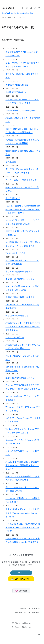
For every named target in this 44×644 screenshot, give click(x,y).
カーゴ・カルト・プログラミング (21, 180)
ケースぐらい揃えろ (15, 338)
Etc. (31, 13)
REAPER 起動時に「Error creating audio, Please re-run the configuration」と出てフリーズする (23, 209)
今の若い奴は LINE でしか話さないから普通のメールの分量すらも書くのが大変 (23, 528)
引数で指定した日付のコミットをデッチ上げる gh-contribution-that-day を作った (22, 513)
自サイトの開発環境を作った (19, 272)
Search (28, 623)
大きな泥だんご (13, 199)
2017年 (22, 17)
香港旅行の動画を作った (17, 85)
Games (20, 13)
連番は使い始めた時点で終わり (20, 378)
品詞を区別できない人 (16, 92)
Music (13, 13)
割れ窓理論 (11, 162)
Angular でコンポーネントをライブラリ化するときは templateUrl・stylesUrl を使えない (23, 327)
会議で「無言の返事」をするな (20, 297)
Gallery (26, 13)
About (17, 623)
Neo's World (8, 8)
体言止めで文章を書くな (17, 316)
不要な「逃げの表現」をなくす (20, 279)
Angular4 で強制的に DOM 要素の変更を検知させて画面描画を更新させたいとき (22, 466)
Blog (4, 13)
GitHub (28, 627)
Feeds (17, 627)
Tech (8, 13)
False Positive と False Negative (21, 111)
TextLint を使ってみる (16, 253)
